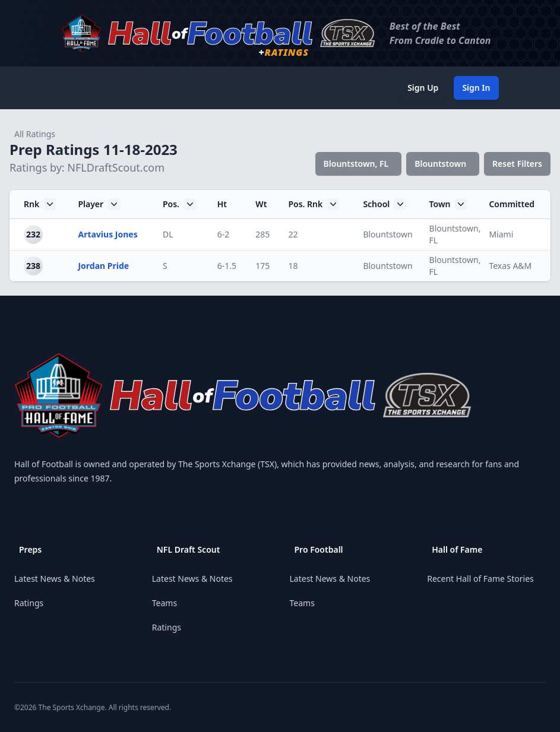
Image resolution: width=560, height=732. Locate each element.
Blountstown (440, 164)
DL (168, 234)
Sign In (476, 88)
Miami (501, 234)
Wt (261, 204)
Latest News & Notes (55, 579)
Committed (512, 204)
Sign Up (423, 88)
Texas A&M (510, 266)
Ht (222, 204)
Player (99, 204)
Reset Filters (517, 164)
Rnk (40, 204)
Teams (164, 603)
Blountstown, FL (356, 164)
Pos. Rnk (314, 204)
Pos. (179, 204)
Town (448, 204)
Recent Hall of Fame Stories (480, 579)
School (385, 204)
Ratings (29, 603)
